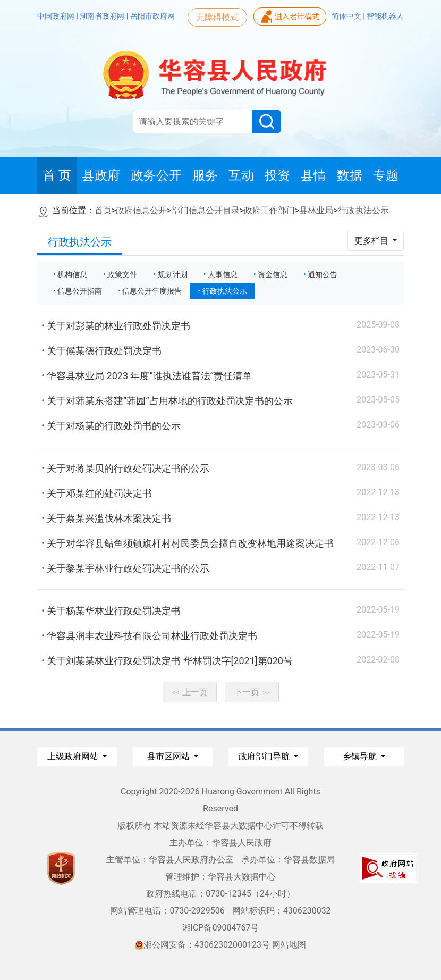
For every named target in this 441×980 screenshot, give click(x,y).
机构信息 (72, 274)
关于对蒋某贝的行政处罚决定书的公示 (128, 468)
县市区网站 (169, 756)
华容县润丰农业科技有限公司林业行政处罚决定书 (152, 636)
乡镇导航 (361, 756)
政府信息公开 (141, 210)
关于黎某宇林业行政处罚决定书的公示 (128, 568)
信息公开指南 (80, 291)
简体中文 (347, 16)
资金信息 (273, 274)
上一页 (190, 692)
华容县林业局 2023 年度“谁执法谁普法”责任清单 (149, 376)
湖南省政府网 (103, 16)
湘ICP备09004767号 (221, 928)
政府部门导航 (265, 756)
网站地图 (289, 945)
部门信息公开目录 (206, 210)
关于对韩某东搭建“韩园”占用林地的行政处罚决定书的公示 (170, 401)
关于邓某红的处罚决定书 (99, 493)
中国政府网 (57, 16)
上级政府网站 (74, 756)
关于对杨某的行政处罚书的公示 (114, 426)
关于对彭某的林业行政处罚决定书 (118, 326)
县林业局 (316, 210)
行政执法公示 (363, 210)
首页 (103, 210)
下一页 (252, 692)
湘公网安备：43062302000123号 (202, 945)
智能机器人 (385, 16)
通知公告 (323, 274)
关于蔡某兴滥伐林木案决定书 (109, 518)
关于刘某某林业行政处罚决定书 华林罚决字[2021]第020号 (170, 661)
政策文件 (122, 274)
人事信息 (223, 274)
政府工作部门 (269, 210)
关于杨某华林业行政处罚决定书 (114, 611)
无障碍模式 (217, 17)
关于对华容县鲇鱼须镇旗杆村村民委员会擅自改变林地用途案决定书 (190, 543)
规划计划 (173, 274)
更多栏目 (372, 241)
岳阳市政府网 (152, 16)
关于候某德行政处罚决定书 (104, 351)
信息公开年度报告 (152, 291)
